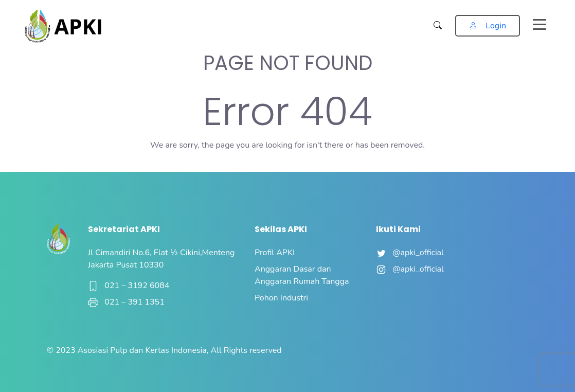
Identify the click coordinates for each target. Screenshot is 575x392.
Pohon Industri (281, 298)
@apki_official (410, 253)
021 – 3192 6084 (129, 286)
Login (488, 26)
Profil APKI (275, 253)
